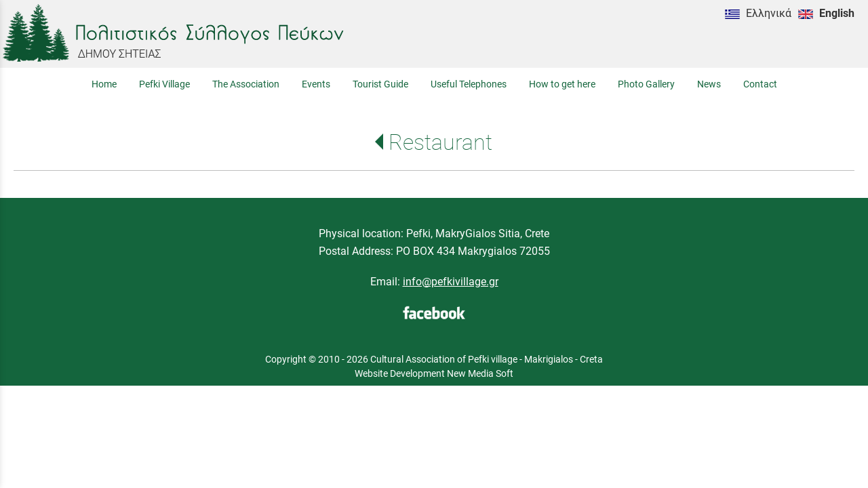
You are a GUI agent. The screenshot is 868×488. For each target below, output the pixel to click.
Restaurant (440, 142)
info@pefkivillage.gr (451, 282)
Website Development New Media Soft (434, 373)
